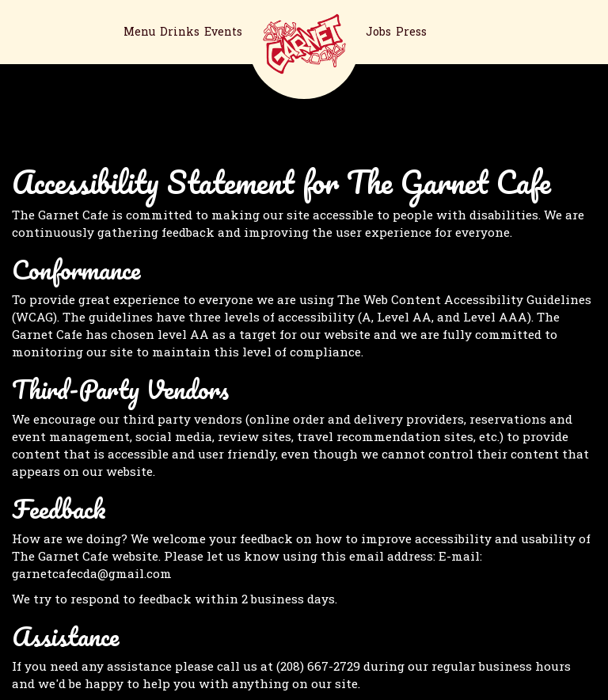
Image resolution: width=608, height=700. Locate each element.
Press (411, 31)
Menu (139, 31)
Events (223, 31)
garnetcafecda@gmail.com (92, 573)
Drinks (180, 31)
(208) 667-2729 (318, 666)
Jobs (378, 31)
